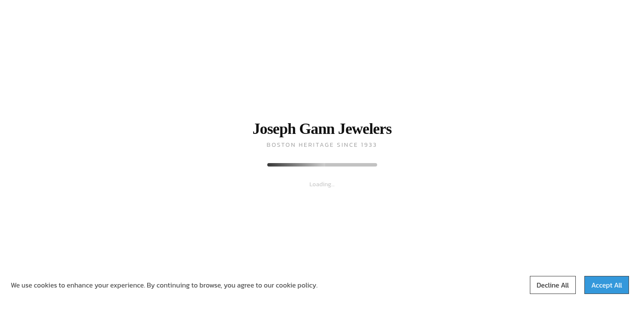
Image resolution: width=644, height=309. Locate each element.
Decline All (553, 285)
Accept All (607, 285)
